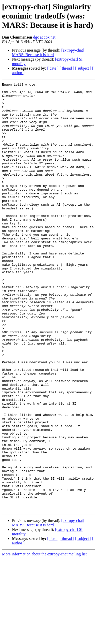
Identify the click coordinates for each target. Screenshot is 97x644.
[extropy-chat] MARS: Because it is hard (48, 52)
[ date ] (53, 68)
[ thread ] (67, 68)
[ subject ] (83, 68)
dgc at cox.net (44, 37)
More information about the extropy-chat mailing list (44, 640)
